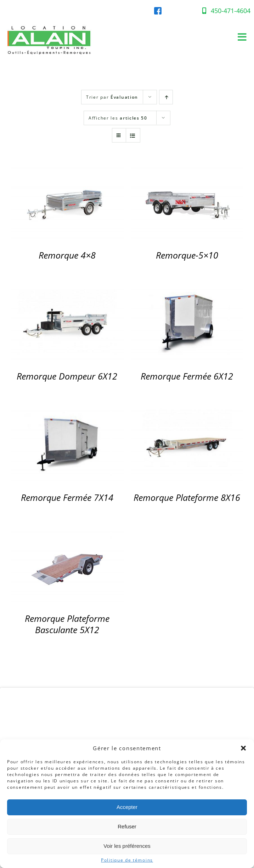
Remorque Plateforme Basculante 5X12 (67, 624)
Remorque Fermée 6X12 (187, 376)
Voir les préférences (127, 846)
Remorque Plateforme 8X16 (187, 497)
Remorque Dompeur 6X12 (67, 376)
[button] (243, 748)
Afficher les (118, 118)
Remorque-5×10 (187, 255)
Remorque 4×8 (67, 255)
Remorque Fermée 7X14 (67, 497)
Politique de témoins (127, 860)
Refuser (127, 826)
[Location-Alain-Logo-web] (50, 23)
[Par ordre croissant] (166, 97)
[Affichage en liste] (133, 135)
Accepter (127, 807)
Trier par (112, 97)
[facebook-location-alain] (158, 10)
